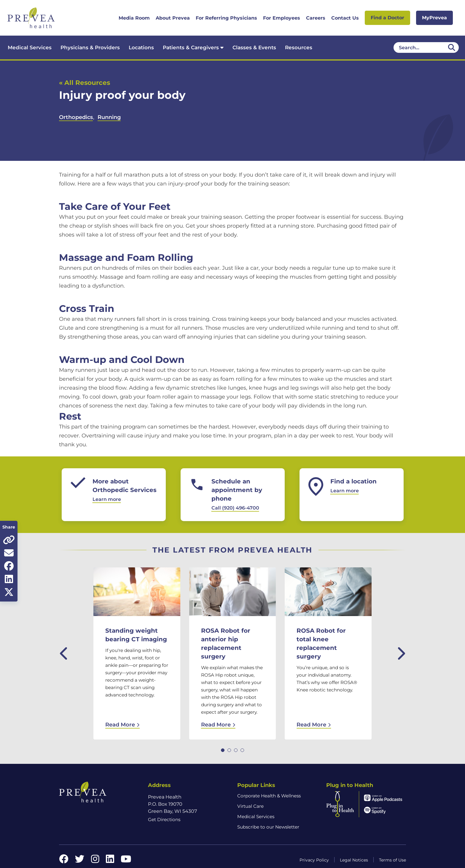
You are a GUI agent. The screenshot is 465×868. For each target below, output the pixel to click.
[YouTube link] (126, 861)
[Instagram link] (95, 861)
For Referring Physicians (226, 18)
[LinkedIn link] (110, 861)
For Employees (282, 18)
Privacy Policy (314, 860)
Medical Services (30, 47)
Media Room (134, 18)
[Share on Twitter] (9, 592)
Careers (316, 18)
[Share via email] (9, 553)
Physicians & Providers (90, 47)
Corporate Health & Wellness (269, 796)
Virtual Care (250, 806)
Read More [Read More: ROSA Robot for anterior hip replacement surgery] (218, 725)
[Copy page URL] (9, 540)
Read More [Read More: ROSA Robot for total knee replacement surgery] (314, 725)
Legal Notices (354, 860)
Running (109, 117)
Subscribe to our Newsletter (268, 827)
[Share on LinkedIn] (9, 579)
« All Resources (85, 82)
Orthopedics (76, 117)
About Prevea (173, 18)
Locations (141, 47)
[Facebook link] (64, 861)
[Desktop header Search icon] (452, 47)
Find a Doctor (387, 18)
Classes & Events (254, 47)
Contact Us (345, 18)
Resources (299, 47)
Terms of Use (392, 860)
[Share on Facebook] (9, 566)
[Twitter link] (80, 861)
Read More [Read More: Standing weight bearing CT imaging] (122, 725)
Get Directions (164, 819)
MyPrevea (434, 18)
